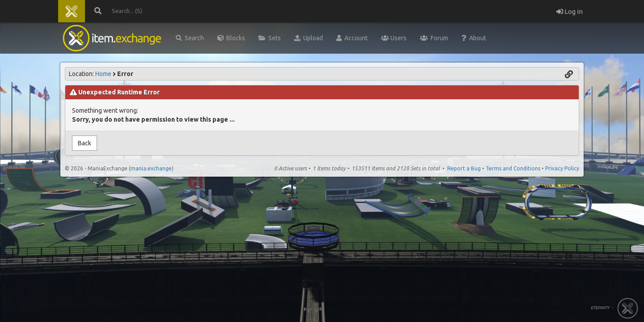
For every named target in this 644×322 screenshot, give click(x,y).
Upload (309, 38)
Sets (270, 38)
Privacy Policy (562, 168)
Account (352, 38)
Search (190, 38)
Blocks (231, 38)
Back (85, 143)
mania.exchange (151, 168)
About (474, 38)
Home (103, 74)
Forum (434, 38)
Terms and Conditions (513, 168)
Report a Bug (464, 168)
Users (394, 38)
